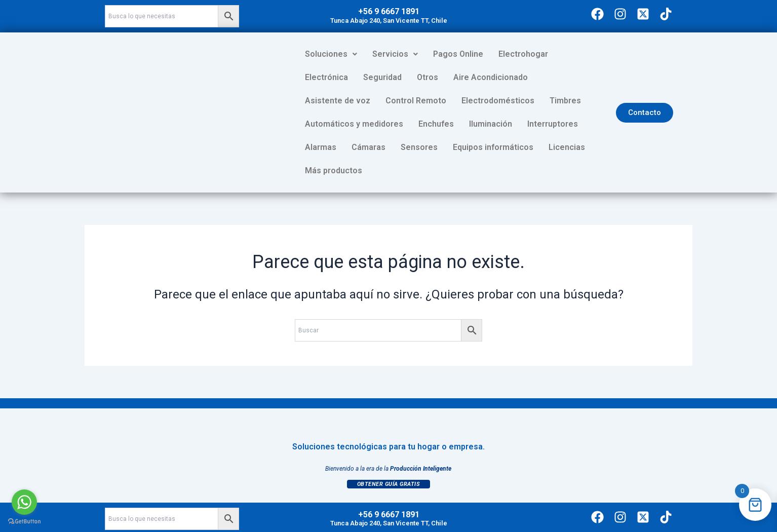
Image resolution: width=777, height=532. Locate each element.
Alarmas (445, 124)
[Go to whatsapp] (24, 502)
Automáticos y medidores (489, 101)
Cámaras (493, 124)
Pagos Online (458, 54)
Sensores (543, 124)
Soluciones (331, 54)
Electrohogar (523, 54)
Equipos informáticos (345, 147)
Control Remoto (596, 77)
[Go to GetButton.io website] (24, 522)
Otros (369, 77)
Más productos (481, 147)
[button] (331, 54)
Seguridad (324, 77)
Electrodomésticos (341, 101)
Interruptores (388, 124)
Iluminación (326, 124)
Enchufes (571, 101)
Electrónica (585, 54)
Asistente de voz (517, 77)
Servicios (395, 54)
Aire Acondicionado (432, 77)
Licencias (419, 147)
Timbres (409, 101)
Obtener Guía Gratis (389, 461)
